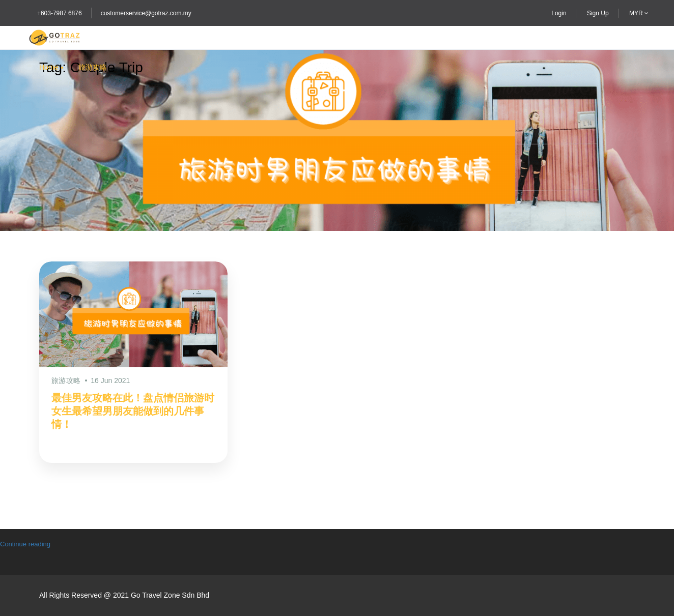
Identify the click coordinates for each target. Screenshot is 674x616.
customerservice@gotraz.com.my (146, 13)
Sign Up (598, 13)
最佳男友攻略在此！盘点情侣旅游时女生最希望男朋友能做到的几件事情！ (133, 411)
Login (559, 13)
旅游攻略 (93, 67)
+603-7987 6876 (60, 13)
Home (49, 67)
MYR (639, 13)
